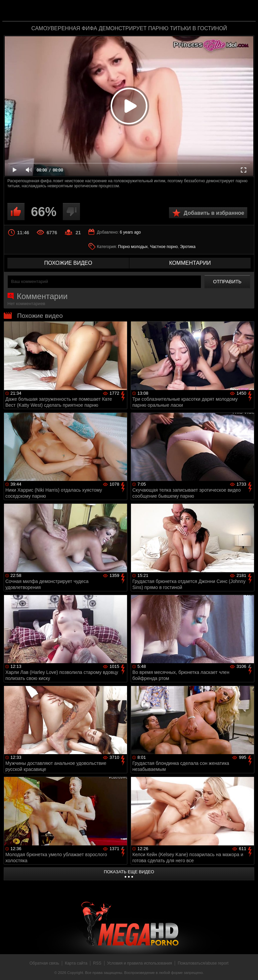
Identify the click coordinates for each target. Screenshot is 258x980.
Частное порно (164, 247)
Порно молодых (133, 247)
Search (246, 11)
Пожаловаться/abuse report (203, 963)
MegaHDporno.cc (142, 11)
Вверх (248, 968)
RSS (97, 963)
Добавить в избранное (214, 213)
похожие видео (68, 263)
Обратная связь (44, 963)
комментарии (190, 263)
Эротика (188, 247)
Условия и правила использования (140, 963)
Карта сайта (76, 963)
